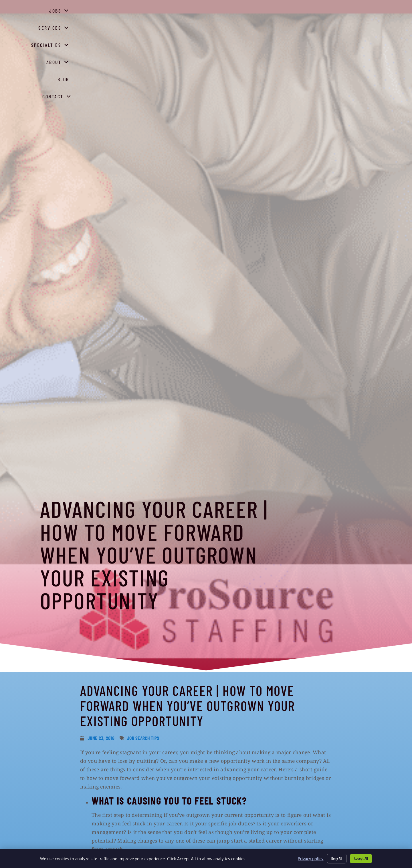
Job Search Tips (143, 738)
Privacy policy (306, 858)
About (306, 27)
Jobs (189, 27)
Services (223, 27)
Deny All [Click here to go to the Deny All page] (333, 858)
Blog (333, 29)
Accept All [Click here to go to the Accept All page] (360, 858)
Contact (362, 27)
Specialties (267, 27)
